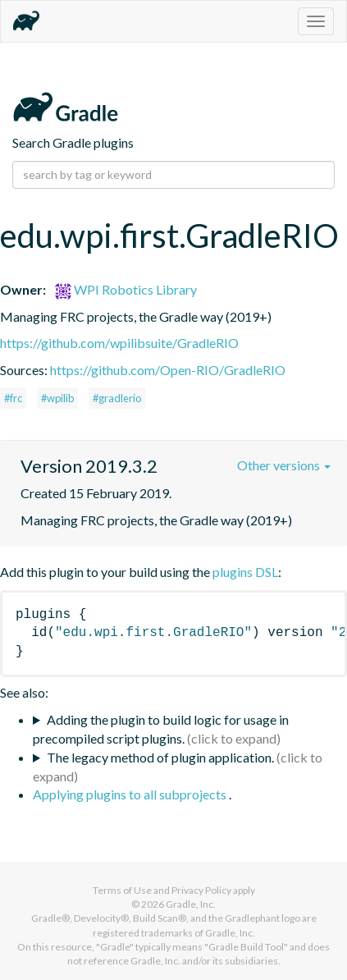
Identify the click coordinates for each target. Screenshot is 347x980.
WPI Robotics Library (126, 289)
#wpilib (57, 398)
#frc (13, 398)
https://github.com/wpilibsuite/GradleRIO (119, 343)
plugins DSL (245, 572)
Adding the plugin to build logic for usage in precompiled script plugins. (161, 729)
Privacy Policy (201, 890)
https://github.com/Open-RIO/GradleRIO (168, 370)
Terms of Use (122, 890)
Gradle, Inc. (191, 904)
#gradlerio (117, 398)
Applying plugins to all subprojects (131, 794)
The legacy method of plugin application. (160, 757)
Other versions (284, 465)
